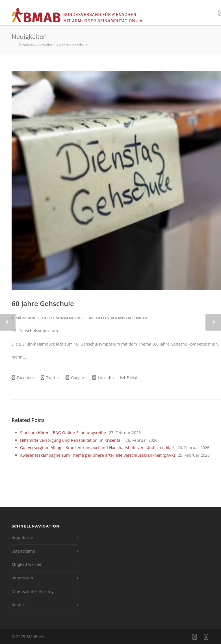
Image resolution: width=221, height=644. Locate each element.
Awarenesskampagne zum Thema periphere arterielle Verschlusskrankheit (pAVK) (97, 455)
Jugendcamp (23, 551)
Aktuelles (99, 318)
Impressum (22, 578)
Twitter (50, 378)
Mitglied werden (27, 564)
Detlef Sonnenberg (62, 318)
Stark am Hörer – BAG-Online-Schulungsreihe (63, 433)
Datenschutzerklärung (33, 591)
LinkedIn (103, 378)
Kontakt (19, 605)
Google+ (76, 378)
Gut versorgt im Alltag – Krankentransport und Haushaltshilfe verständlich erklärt (97, 448)
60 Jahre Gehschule (43, 303)
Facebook (23, 378)
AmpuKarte (22, 538)
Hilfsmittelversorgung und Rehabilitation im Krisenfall (71, 440)
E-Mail (129, 378)
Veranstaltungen (129, 318)
